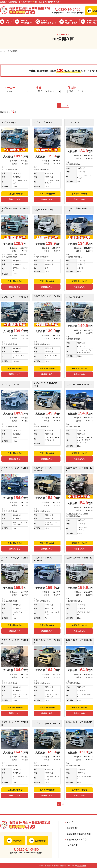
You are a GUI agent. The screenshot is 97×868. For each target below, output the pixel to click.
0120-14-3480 (69, 9)
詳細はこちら (15, 199)
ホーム (3, 51)
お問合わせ (40, 841)
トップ (9, 22)
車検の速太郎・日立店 (77, 840)
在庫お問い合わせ (15, 194)
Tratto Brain (82, 866)
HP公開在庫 (27, 22)
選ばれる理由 (72, 22)
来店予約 (17, 841)
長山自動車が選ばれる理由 (79, 834)
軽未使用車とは (49, 22)
